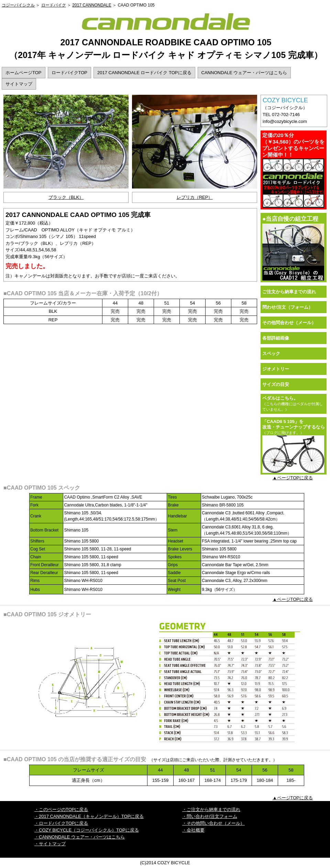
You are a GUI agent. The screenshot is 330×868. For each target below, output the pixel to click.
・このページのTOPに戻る (61, 809)
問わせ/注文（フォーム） (288, 307)
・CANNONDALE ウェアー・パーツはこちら (80, 837)
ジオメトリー (276, 369)
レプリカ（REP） (195, 197)
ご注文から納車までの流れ (289, 292)
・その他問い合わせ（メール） (213, 823)
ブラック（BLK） (66, 197)
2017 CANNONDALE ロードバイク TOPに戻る (144, 73)
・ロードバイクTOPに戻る (61, 823)
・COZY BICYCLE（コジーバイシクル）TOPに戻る (87, 830)
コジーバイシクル (18, 5)
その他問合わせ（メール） (289, 323)
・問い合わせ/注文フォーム (210, 816)
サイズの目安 (276, 384)
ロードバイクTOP (70, 73)
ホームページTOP (24, 73)
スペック (271, 353)
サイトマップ (19, 84)
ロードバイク (54, 5)
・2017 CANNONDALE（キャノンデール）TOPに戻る (89, 816)
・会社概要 (193, 830)
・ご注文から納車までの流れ (211, 809)
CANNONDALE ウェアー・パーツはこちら (244, 73)
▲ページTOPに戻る (293, 478)
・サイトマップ (50, 844)
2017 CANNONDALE (92, 5)
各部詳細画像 (276, 338)
